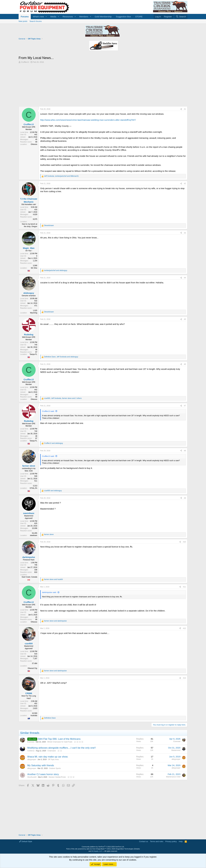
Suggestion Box (123, 17)
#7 (185, 406)
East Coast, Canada (30, 577)
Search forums (36, 21)
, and (61, 176)
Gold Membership (103, 17)
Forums (25, 17)
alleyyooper (32, 759)
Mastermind (176, 750)
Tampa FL (33, 354)
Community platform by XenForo (103, 847)
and (56, 270)
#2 (185, 184)
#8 (185, 451)
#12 (184, 628)
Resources (68, 17)
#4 (185, 278)
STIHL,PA (33, 488)
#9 (185, 498)
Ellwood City (32, 668)
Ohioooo (34, 144)
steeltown (34, 535)
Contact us (143, 841)
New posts (23, 21)
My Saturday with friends (41, 765)
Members (84, 17)
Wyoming (34, 313)
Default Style (26, 841)
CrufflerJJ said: (48, 411)
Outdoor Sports (55, 768)
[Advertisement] (103, 85)
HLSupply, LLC (97, 851)
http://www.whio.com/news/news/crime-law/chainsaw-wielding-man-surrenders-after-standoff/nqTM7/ (88, 120)
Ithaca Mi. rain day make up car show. (48, 757)
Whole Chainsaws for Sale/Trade (60, 742)
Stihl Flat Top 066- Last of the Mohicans (59, 739)
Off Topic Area (53, 759)
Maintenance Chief (173, 777)
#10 (184, 542)
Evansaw (31, 742)
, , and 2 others (63, 398)
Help (181, 841)
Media (53, 17)
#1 (185, 109)
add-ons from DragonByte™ (96, 849)
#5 (185, 319)
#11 (184, 587)
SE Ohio (34, 268)
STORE (139, 17)
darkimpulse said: (49, 592)
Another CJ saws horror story (43, 774)
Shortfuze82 (32, 777)
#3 (185, 233)
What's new (38, 17)
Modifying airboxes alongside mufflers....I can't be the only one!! (62, 748)
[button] (46, 17)
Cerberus (31, 751)
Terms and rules (157, 841)
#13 (184, 678)
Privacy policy (171, 841)
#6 (185, 364)
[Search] (181, 17)
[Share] (181, 109)
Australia (34, 716)
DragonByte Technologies (125, 849)
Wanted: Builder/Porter (57, 777)
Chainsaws (52, 751)
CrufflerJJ (25, 62)
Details (137, 849)
